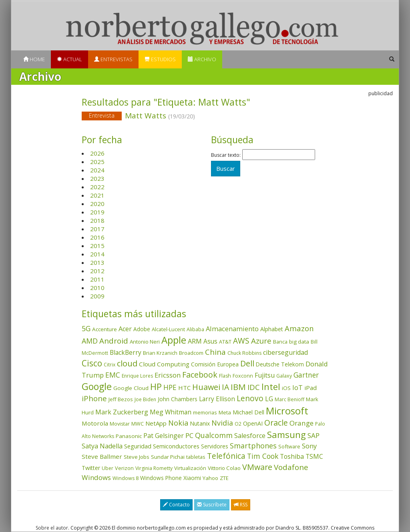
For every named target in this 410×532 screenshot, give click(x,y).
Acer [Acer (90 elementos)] (125, 329)
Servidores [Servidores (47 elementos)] (215, 446)
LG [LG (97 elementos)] (269, 399)
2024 (97, 170)
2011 (97, 279)
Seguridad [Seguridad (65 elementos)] (138, 446)
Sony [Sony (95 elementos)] (309, 446)
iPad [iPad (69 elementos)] (311, 388)
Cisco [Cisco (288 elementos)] (92, 363)
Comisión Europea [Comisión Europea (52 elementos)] (215, 364)
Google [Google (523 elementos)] (97, 386)
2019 (97, 212)
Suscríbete (212, 505)
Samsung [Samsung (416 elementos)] (286, 435)
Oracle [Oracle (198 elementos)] (276, 423)
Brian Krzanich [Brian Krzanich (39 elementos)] (160, 353)
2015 (97, 246)
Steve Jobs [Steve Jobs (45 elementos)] (137, 457)
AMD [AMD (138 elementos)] (90, 341)
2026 (97, 153)
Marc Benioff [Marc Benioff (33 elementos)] (289, 399)
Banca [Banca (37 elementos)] (280, 342)
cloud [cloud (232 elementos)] (127, 363)
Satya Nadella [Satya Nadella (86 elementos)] (102, 446)
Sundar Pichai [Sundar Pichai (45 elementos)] (168, 457)
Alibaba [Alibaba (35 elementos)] (195, 329)
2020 (97, 204)
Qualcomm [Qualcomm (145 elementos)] (214, 435)
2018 (97, 220)
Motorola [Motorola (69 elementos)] (95, 423)
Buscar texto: (226, 155)
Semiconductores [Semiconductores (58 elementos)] (176, 446)
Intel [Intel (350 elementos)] (271, 387)
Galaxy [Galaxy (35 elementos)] (284, 376)
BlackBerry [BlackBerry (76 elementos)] (126, 352)
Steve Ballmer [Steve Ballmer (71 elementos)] (102, 456)
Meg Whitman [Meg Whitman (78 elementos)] (171, 412)
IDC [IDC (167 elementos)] (254, 387)
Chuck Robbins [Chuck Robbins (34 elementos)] (244, 353)
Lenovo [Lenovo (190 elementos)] (250, 398)
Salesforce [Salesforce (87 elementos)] (250, 436)
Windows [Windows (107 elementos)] (96, 477)
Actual (69, 59)
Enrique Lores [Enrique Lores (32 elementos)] (137, 376)
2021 (97, 195)
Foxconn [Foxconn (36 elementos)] (243, 376)
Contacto (176, 505)
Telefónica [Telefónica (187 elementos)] (226, 456)
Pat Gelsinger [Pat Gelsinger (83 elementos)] (164, 436)
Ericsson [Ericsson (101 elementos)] (168, 375)
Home (34, 59)
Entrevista (102, 115)
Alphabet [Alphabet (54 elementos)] (272, 329)
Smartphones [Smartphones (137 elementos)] (253, 446)
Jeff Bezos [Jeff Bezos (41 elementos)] (121, 399)
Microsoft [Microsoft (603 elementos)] (287, 411)
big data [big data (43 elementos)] (299, 342)
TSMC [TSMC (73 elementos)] (314, 457)
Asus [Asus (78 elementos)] (210, 341)
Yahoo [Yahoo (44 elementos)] (210, 478)
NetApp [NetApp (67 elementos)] (156, 423)
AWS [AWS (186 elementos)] (241, 341)
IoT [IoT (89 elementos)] (297, 388)
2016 (97, 237)
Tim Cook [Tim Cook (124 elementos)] (263, 456)
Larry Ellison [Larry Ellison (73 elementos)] (217, 399)
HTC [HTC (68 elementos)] (184, 388)
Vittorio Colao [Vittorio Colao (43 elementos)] (224, 468)
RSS (241, 505)
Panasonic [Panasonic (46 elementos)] (129, 436)
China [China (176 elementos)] (215, 352)
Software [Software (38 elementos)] (289, 446)
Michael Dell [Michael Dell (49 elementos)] (248, 412)
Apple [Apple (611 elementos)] (174, 340)
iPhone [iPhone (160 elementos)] (94, 398)
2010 (97, 288)
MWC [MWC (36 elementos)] (138, 424)
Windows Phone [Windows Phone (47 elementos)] (161, 478)
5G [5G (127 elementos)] (86, 328)
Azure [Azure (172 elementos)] (261, 341)
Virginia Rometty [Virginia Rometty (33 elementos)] (154, 468)
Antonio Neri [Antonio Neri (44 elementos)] (145, 342)
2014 (97, 254)
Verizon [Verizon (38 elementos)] (124, 468)
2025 (97, 162)
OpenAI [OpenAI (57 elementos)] (253, 423)
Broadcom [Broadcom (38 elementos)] (191, 353)
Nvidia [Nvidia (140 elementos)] (222, 423)
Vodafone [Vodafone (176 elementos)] (291, 467)
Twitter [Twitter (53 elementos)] (91, 468)
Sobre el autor (52, 528)
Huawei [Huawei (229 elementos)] (206, 387)
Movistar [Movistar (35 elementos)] (120, 424)
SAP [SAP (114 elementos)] (314, 435)
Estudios (160, 59)
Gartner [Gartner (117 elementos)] (306, 375)
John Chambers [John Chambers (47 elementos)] (178, 399)
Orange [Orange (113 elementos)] (301, 423)
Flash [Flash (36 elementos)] (225, 376)
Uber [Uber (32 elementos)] (108, 468)
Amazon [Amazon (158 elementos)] (299, 328)
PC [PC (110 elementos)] (189, 435)
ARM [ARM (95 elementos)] (195, 341)
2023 (97, 178)
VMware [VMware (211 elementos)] (257, 467)
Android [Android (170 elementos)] (114, 341)
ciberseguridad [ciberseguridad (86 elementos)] (285, 352)
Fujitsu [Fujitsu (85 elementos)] (265, 375)
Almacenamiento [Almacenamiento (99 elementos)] (232, 329)
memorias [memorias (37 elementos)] (205, 412)
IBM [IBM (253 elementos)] (238, 387)
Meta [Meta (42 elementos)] (225, 412)
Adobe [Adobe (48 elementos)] (142, 329)
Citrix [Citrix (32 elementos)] (110, 365)
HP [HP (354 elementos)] (156, 387)
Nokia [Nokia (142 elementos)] (178, 423)
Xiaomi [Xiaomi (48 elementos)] (192, 478)
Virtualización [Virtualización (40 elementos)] (190, 468)
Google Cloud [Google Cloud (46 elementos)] (131, 388)
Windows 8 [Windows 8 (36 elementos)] (126, 478)
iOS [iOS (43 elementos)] (286, 388)
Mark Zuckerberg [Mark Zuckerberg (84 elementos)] (122, 412)
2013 (97, 262)
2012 (97, 271)
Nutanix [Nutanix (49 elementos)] (200, 423)
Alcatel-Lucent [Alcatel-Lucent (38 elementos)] (168, 329)
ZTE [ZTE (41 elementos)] (224, 478)
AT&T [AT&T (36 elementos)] (225, 342)
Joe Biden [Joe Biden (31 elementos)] (145, 399)
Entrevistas (113, 59)
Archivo (202, 59)
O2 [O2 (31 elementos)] (238, 424)
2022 (97, 187)
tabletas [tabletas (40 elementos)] (196, 457)
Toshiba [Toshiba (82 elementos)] (292, 456)
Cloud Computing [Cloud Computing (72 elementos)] (164, 364)
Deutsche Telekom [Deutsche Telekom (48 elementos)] (280, 364)
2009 (97, 296)
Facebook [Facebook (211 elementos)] (200, 375)
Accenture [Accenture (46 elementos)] (105, 329)
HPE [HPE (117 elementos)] (170, 387)
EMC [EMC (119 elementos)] (113, 375)
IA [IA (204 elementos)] (225, 387)
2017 (97, 229)
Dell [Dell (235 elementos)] (247, 363)
